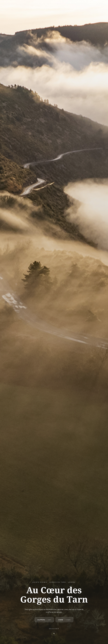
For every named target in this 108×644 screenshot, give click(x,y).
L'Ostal (64, 620)
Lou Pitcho (44, 620)
